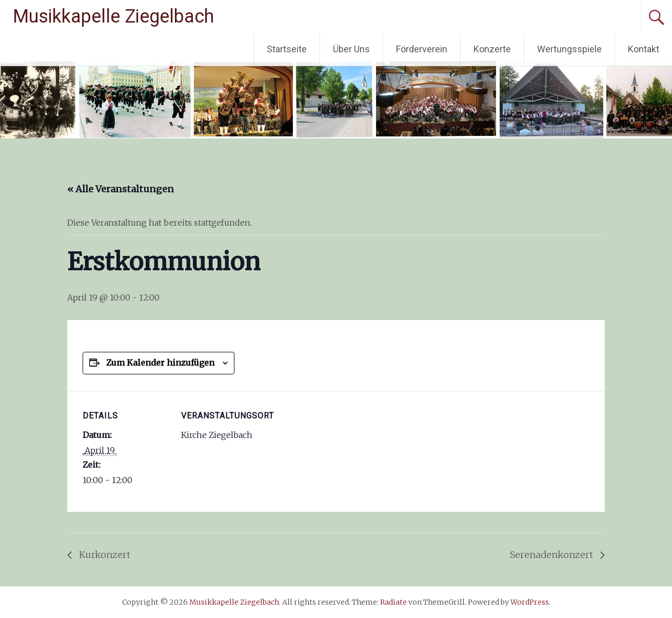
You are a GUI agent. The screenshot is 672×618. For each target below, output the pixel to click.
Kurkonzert (104, 555)
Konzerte (492, 49)
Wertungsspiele (569, 49)
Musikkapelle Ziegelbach (113, 16)
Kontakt (644, 49)
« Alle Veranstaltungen (121, 189)
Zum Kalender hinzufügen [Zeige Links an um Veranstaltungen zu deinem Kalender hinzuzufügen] (160, 363)
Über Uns (351, 49)
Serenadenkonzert (552, 555)
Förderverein (422, 49)
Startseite (287, 49)
